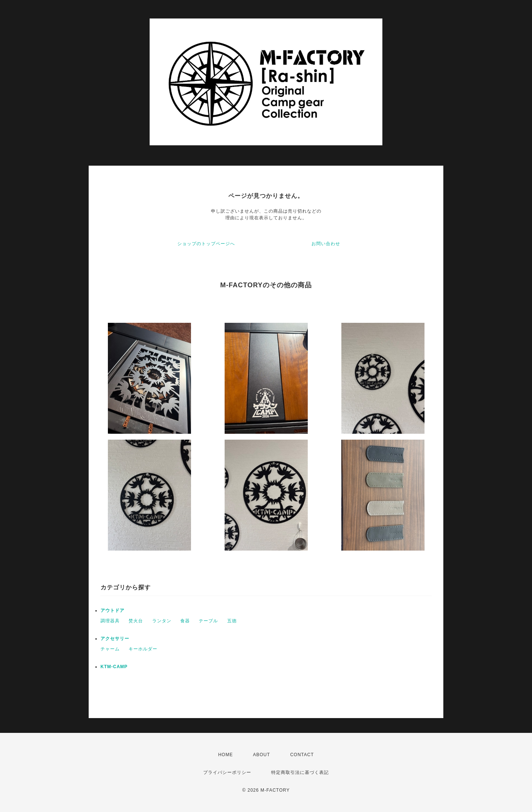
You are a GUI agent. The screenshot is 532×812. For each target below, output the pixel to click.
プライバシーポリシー (227, 772)
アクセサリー (115, 639)
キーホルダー (143, 649)
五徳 (232, 621)
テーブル (208, 621)
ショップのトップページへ (206, 244)
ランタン (162, 621)
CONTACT (302, 755)
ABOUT (262, 755)
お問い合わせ (326, 244)
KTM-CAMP (114, 667)
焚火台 (136, 621)
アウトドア (112, 610)
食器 (185, 621)
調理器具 (110, 621)
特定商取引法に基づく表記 (300, 772)
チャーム (110, 649)
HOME (225, 755)
